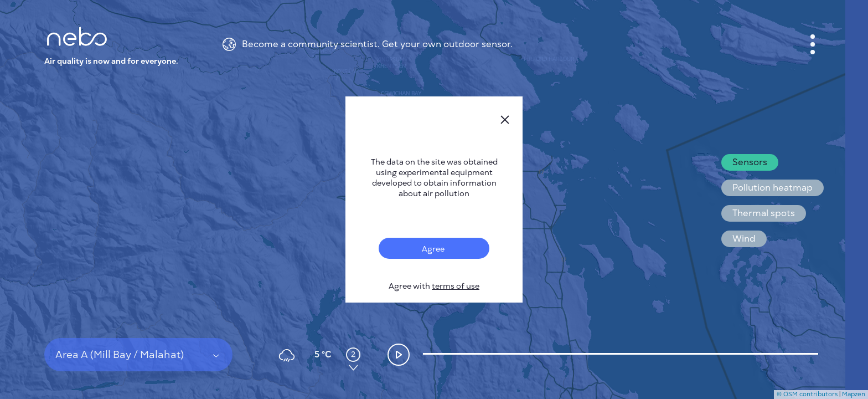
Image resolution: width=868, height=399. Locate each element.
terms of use (456, 286)
